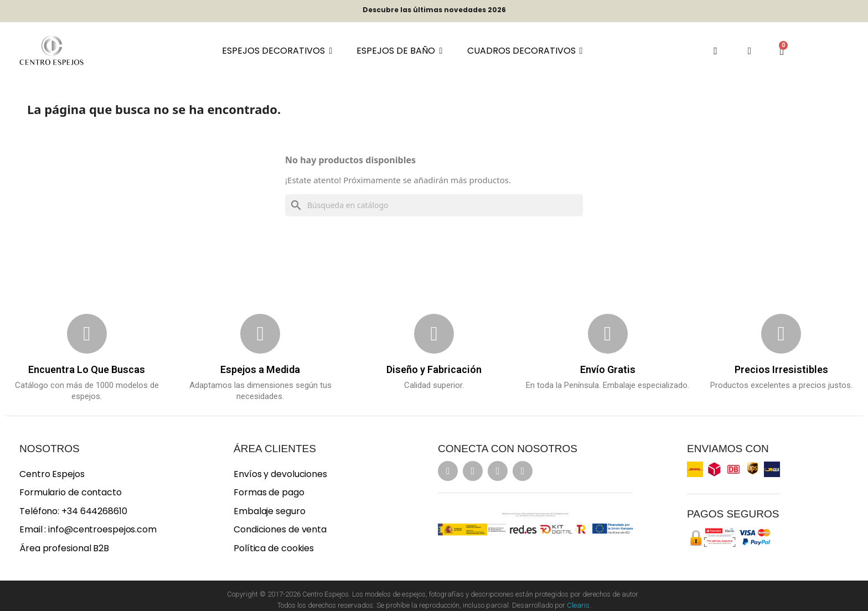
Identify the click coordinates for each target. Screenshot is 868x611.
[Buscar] (434, 205)
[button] (715, 51)
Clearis (578, 605)
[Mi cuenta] (750, 51)
